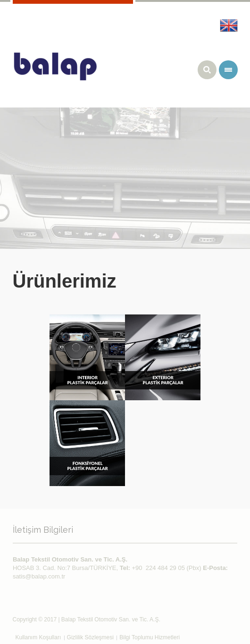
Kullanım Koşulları (38, 637)
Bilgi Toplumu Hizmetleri (150, 637)
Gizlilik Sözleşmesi (90, 637)
